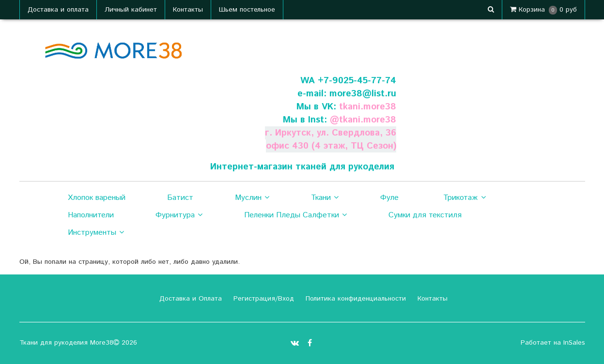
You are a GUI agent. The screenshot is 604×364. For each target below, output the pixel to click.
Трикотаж (464, 198)
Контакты (188, 10)
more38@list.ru (363, 94)
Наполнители (91, 215)
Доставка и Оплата (189, 299)
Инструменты (96, 233)
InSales (574, 343)
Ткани (325, 198)
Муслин (252, 198)
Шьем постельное (247, 10)
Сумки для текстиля (425, 215)
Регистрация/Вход (263, 299)
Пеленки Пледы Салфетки (295, 215)
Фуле (389, 198)
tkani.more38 (368, 107)
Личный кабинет (131, 10)
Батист (180, 198)
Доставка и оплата (58, 10)
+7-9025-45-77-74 (357, 81)
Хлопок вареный (97, 198)
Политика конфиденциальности (355, 299)
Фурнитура (179, 215)
